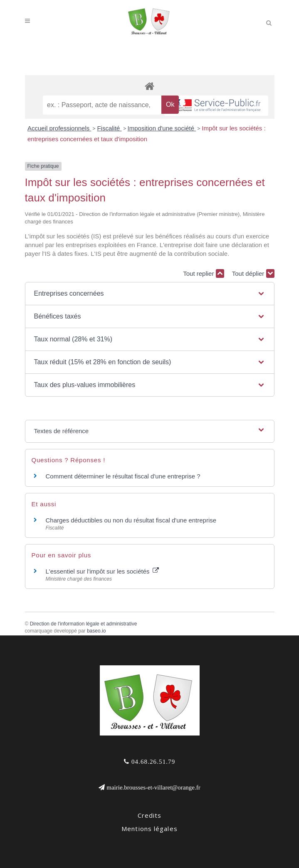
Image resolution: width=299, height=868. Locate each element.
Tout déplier (253, 273)
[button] (149, 294)
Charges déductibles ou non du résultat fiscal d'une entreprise (131, 520)
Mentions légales (149, 829)
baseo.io (96, 631)
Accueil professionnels (59, 128)
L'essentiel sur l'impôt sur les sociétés (102, 571)
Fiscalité (109, 128)
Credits (150, 815)
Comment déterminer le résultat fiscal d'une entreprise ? (123, 476)
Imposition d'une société (162, 128)
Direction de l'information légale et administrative (84, 624)
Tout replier (203, 273)
